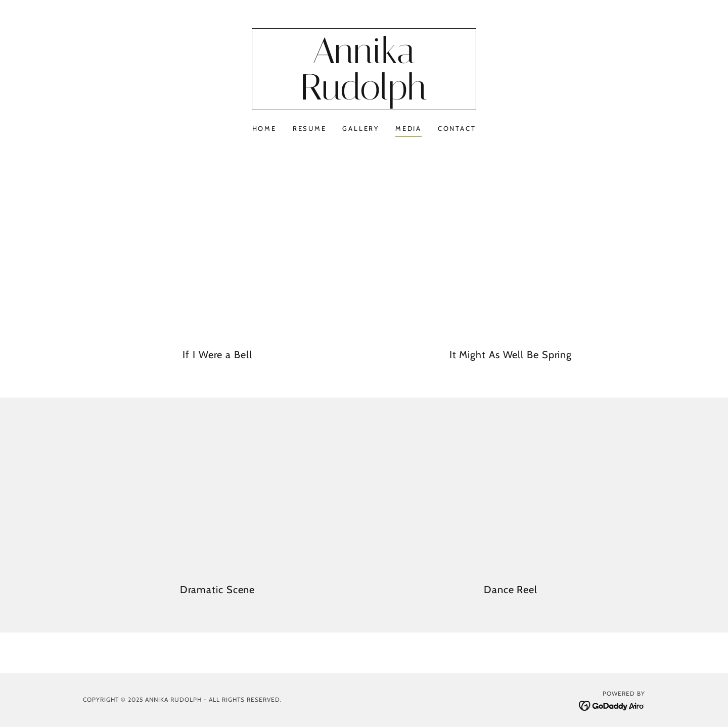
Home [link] (264, 128)
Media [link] (408, 128)
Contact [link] (457, 128)
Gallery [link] (360, 128)
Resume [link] (310, 128)
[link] (364, 97)
